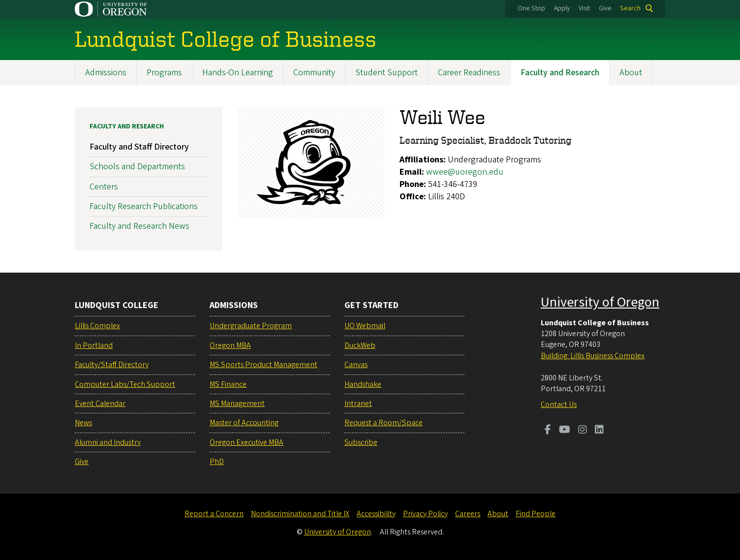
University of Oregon (600, 302)
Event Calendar (100, 404)
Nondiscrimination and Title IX (300, 514)
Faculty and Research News (139, 226)
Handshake (363, 384)
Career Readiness (469, 73)
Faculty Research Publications (144, 206)
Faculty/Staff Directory (112, 365)
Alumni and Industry (108, 442)
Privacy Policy (425, 514)
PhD (217, 462)
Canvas (356, 365)
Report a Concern (214, 514)
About (631, 73)
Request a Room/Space (384, 423)
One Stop (531, 8)
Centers (104, 187)
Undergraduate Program (251, 326)
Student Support (386, 73)
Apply (562, 8)
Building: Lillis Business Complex (593, 356)
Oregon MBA (230, 345)
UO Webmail (365, 326)
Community (314, 73)
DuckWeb (360, 345)
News (83, 423)
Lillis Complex (97, 326)
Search (630, 8)
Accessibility (376, 514)
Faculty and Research (560, 73)
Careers (468, 514)
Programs (164, 73)
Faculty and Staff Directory (139, 147)
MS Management (237, 404)
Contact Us (559, 404)
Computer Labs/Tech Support (125, 384)
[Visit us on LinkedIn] (599, 431)
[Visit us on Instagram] (583, 431)
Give (605, 8)
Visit (584, 8)
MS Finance (228, 384)
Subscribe (361, 442)
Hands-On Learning (238, 73)
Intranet (358, 404)
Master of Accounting (244, 423)
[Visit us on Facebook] (548, 431)
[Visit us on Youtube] (565, 431)
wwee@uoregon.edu (465, 172)
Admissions (106, 73)
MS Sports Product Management (263, 365)
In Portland (94, 345)
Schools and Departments (137, 167)
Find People (536, 514)
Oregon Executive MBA (247, 442)
